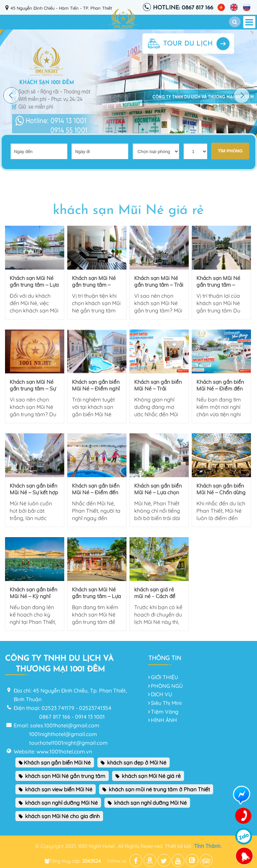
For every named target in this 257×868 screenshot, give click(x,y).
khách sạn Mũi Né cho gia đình (59, 816)
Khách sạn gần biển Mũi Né (55, 763)
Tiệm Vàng (165, 712)
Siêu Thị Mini (166, 703)
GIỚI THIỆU (164, 677)
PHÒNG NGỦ (167, 686)
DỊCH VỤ (161, 694)
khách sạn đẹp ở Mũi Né (134, 763)
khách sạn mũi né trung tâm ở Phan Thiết (156, 789)
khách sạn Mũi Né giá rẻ (148, 776)
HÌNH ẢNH (164, 720)
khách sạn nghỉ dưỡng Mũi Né (58, 803)
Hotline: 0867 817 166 (183, 8)
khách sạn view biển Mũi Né (56, 789)
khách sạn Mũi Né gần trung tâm (62, 776)
